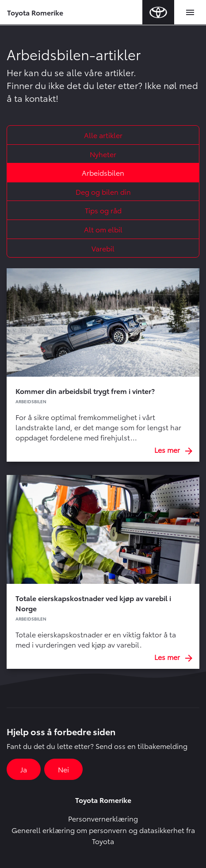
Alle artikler (103, 135)
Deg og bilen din (103, 191)
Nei (63, 769)
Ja (24, 769)
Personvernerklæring (103, 818)
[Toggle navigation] (190, 12)
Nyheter (103, 154)
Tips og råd (103, 210)
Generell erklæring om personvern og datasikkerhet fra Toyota (103, 835)
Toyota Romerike (35, 12)
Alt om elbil (103, 229)
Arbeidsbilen (103, 172)
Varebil (103, 248)
